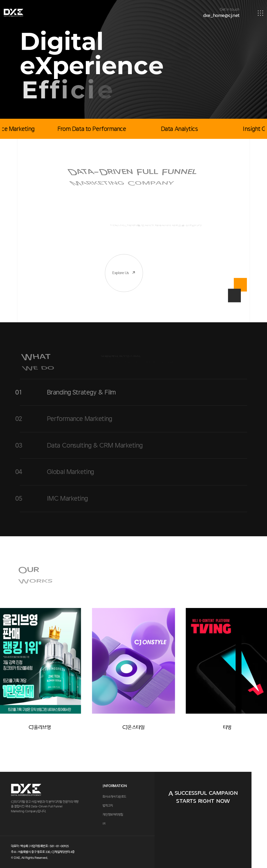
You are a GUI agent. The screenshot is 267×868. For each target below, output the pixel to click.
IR (104, 824)
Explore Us (121, 253)
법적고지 (108, 806)
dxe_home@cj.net (221, 15)
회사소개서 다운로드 (114, 797)
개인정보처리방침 (113, 815)
